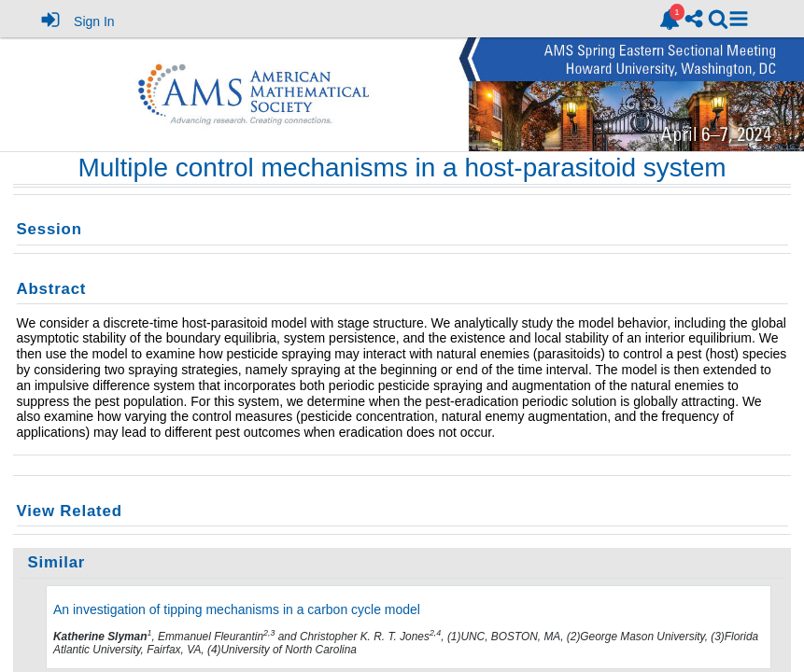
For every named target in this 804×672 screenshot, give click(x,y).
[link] (670, 20)
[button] (739, 19)
